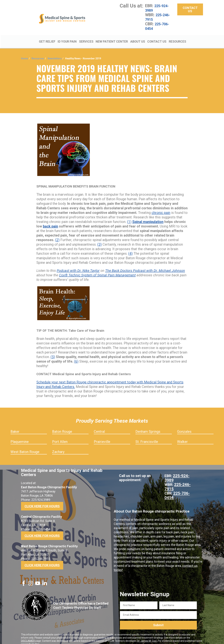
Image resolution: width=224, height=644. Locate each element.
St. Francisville (147, 437)
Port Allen (60, 437)
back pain (50, 221)
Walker (182, 437)
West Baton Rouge (25, 447)
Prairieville (102, 437)
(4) (130, 248)
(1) (129, 217)
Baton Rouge (62, 426)
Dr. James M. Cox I (147, 636)
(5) (53, 352)
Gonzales (184, 426)
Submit (158, 620)
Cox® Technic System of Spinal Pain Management (97, 270)
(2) (57, 235)
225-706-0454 (159, 26)
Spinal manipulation (148, 217)
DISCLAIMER (28, 636)
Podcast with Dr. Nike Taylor (78, 266)
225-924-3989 (159, 8)
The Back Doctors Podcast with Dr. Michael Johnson (145, 266)
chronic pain (161, 208)
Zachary (58, 447)
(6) (76, 356)
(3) (99, 239)
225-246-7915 (159, 17)
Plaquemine (20, 437)
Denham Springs (148, 426)
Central (99, 426)
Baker (15, 426)
